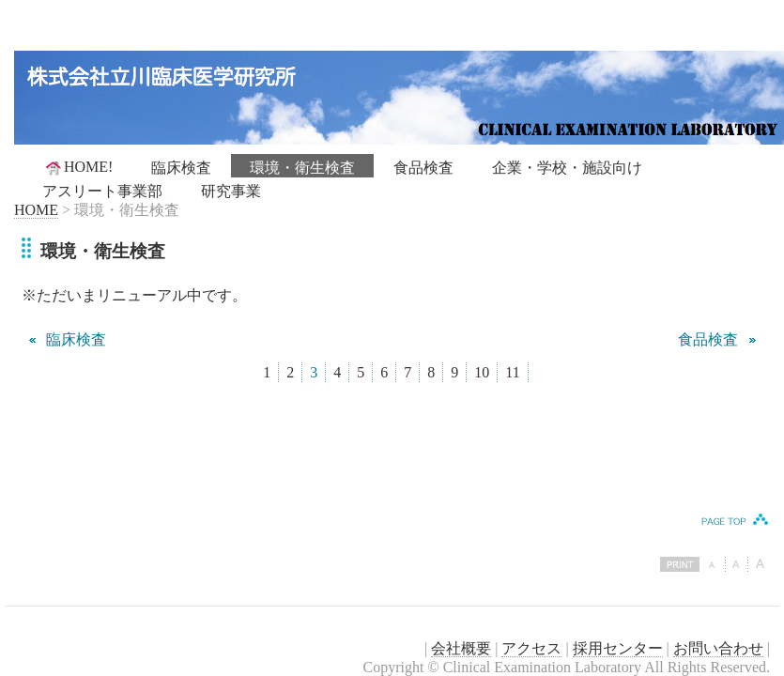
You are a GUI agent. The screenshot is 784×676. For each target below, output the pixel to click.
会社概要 (461, 648)
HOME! (78, 167)
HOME (36, 210)
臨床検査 (181, 168)
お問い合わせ (718, 648)
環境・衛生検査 (302, 168)
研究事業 (231, 191)
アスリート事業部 (102, 191)
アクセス (531, 648)
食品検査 (423, 168)
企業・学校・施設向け (567, 168)
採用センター (618, 648)
